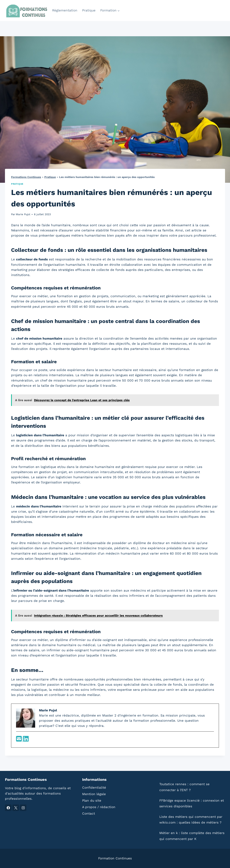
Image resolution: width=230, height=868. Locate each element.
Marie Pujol (23, 214)
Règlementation (65, 10)
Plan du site (92, 800)
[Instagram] (23, 808)
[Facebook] (8, 808)
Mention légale (94, 794)
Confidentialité (94, 787)
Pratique (89, 10)
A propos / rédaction (99, 807)
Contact (89, 813)
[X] (16, 808)
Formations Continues (26, 177)
